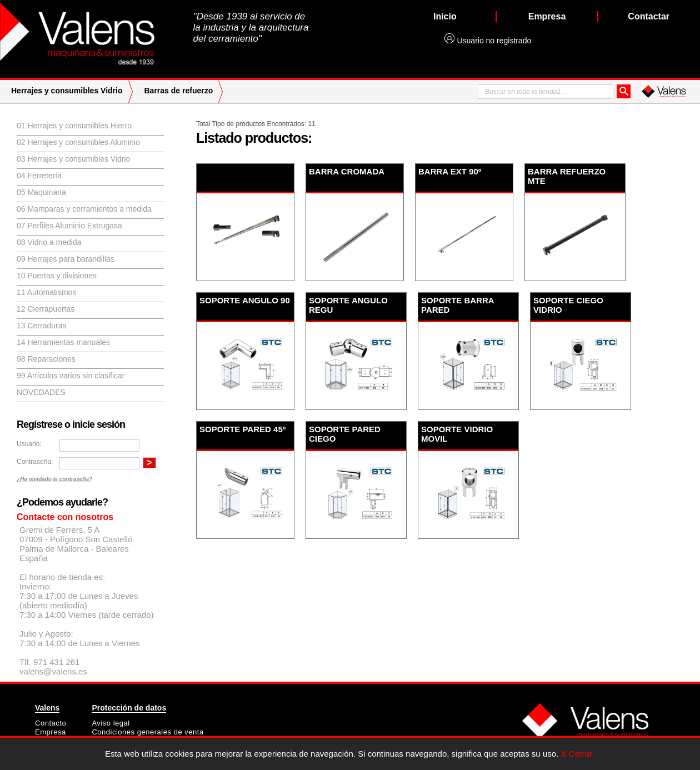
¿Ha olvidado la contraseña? (54, 479)
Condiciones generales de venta (147, 732)
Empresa (51, 732)
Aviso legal (111, 723)
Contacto (51, 723)
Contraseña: (35, 462)
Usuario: (29, 444)
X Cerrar (576, 754)
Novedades (41, 392)
